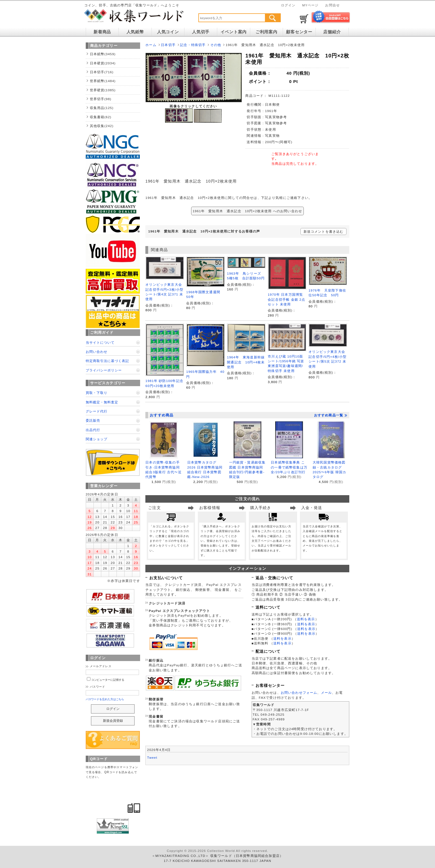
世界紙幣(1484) (103, 81)
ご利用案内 (266, 32)
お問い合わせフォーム (299, 693)
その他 (216, 45)
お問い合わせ (97, 352)
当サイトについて (100, 342)
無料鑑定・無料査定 (102, 402)
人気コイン (168, 32)
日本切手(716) (102, 72)
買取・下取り (97, 393)
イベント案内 (234, 32)
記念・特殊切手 (193, 45)
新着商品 (102, 32)
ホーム (151, 45)
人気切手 (201, 32)
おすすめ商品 (162, 415)
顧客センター (299, 32)
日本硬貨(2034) (103, 63)
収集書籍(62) (101, 117)
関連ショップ (97, 439)
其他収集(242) (102, 126)
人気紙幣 (135, 32)
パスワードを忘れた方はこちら (105, 699)
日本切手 (168, 45)
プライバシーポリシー (104, 370)
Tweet (152, 757)
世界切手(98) (101, 99)
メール (326, 693)
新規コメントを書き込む (324, 231)
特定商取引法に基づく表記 (107, 361)
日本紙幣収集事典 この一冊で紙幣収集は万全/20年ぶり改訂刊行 (289, 467)
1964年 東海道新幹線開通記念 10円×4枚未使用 (246, 362)
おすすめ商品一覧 (331, 415)
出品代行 (93, 430)
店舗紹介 (332, 32)
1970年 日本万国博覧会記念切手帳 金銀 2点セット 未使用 (286, 299)
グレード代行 (97, 411)
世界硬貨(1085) (103, 90)
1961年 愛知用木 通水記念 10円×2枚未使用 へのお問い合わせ (248, 211)
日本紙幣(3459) (103, 54)
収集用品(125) (102, 108)
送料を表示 (306, 619)
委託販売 (93, 420)
